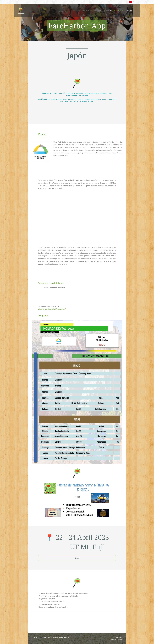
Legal (34, 640)
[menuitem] (76, 10)
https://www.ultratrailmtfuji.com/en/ (52, 309)
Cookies (40, 640)
